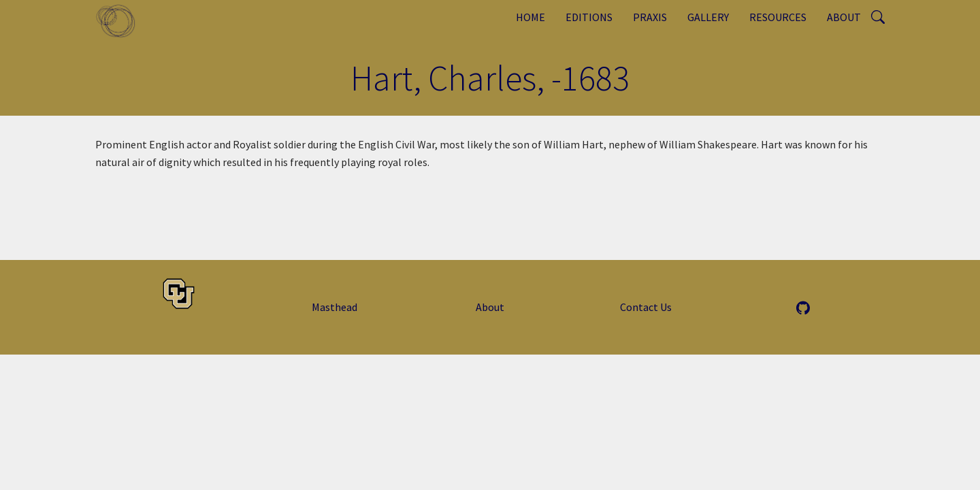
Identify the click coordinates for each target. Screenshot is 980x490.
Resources (778, 17)
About (844, 17)
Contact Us (646, 307)
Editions (589, 17)
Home (530, 17)
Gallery (708, 17)
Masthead (334, 307)
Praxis (650, 17)
